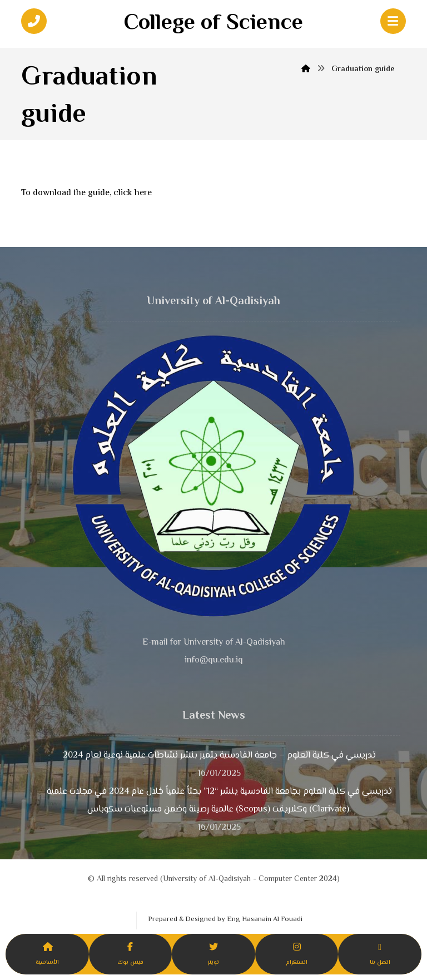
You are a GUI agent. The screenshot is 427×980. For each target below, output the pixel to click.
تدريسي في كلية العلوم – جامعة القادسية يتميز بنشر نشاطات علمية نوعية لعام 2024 (219, 756)
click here (133, 193)
